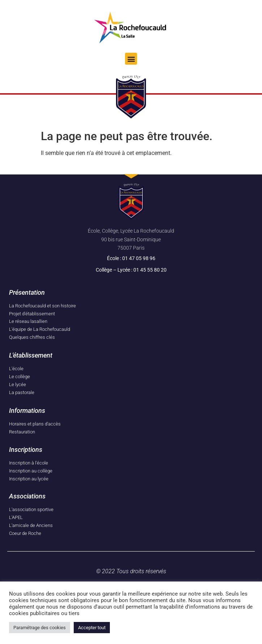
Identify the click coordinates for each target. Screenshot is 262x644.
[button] (131, 59)
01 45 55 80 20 (150, 270)
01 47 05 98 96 (139, 258)
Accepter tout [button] (92, 628)
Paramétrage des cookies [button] (40, 628)
